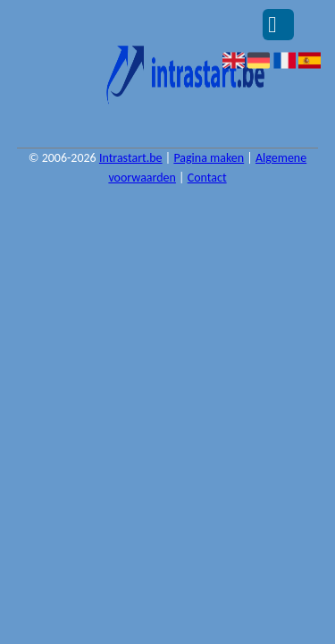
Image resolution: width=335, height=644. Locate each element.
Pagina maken (209, 158)
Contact (207, 178)
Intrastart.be (131, 158)
